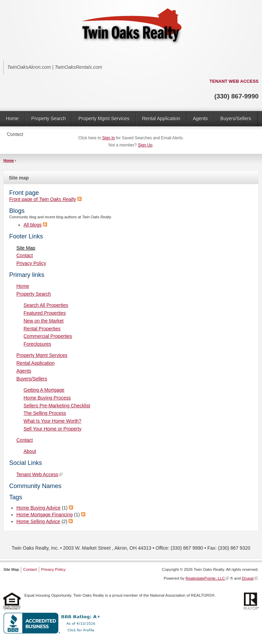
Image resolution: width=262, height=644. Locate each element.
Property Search (49, 119)
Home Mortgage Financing (45, 515)
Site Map (26, 248)
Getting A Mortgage (44, 390)
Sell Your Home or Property (53, 429)
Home (12, 119)
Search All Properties (46, 305)
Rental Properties (42, 329)
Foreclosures (37, 344)
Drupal (248, 578)
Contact (15, 134)
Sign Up (145, 145)
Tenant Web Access (37, 474)
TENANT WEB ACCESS (234, 81)
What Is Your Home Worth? (52, 421)
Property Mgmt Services (104, 119)
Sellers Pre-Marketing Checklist (57, 406)
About (30, 451)
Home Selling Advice (38, 521)
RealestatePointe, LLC (205, 578)
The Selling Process (45, 413)
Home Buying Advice (38, 508)
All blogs (33, 225)
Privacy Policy (31, 263)
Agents (200, 119)
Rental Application (161, 119)
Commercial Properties (48, 336)
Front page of (43, 199)
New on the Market (44, 321)
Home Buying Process (47, 398)
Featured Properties (45, 313)
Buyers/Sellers (236, 119)
